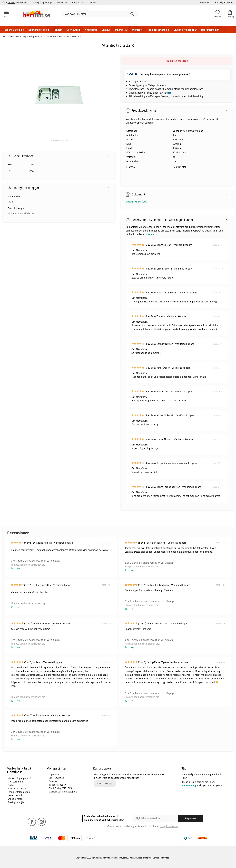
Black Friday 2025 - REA (60, 788)
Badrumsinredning (39, 30)
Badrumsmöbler (210, 30)
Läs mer (151, 234)
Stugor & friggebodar (185, 30)
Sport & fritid (73, 30)
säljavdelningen (190, 785)
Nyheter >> (62, 2)
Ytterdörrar (91, 30)
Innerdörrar (121, 30)
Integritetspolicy (57, 785)
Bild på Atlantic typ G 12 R (57, 140)
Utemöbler (138, 30)
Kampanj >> (77, 2)
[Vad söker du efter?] (100, 14)
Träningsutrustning (158, 30)
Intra (10, 202)
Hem (5, 36)
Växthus (106, 30)
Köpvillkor (54, 774)
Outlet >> (92, 2)
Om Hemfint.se (56, 778)
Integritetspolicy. (169, 826)
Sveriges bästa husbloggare (63, 792)
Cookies (53, 781)
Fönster (58, 30)
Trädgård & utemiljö (13, 30)
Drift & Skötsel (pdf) (137, 202)
